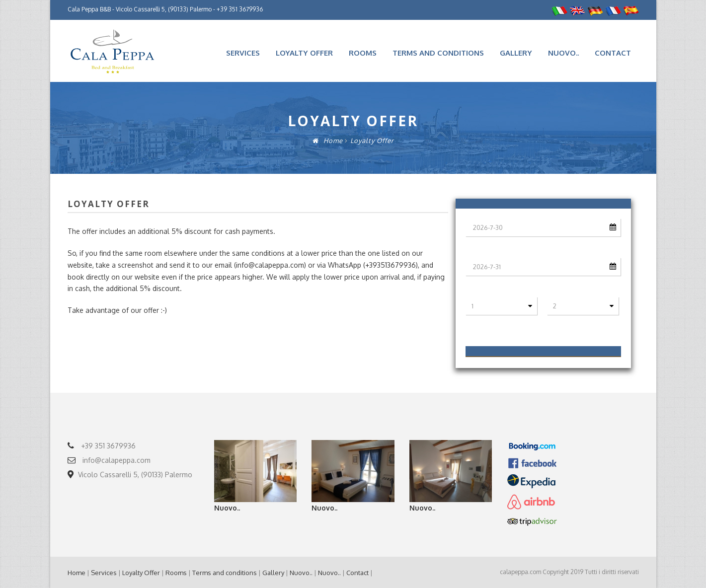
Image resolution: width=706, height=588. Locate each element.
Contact (613, 53)
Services (243, 53)
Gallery (516, 53)
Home (328, 141)
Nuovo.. (563, 53)
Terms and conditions (438, 53)
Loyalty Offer (304, 53)
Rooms (363, 53)
